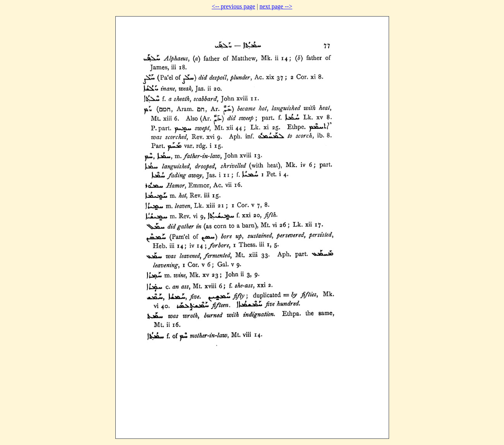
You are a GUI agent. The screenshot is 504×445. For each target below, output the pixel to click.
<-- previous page (234, 6)
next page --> (276, 6)
